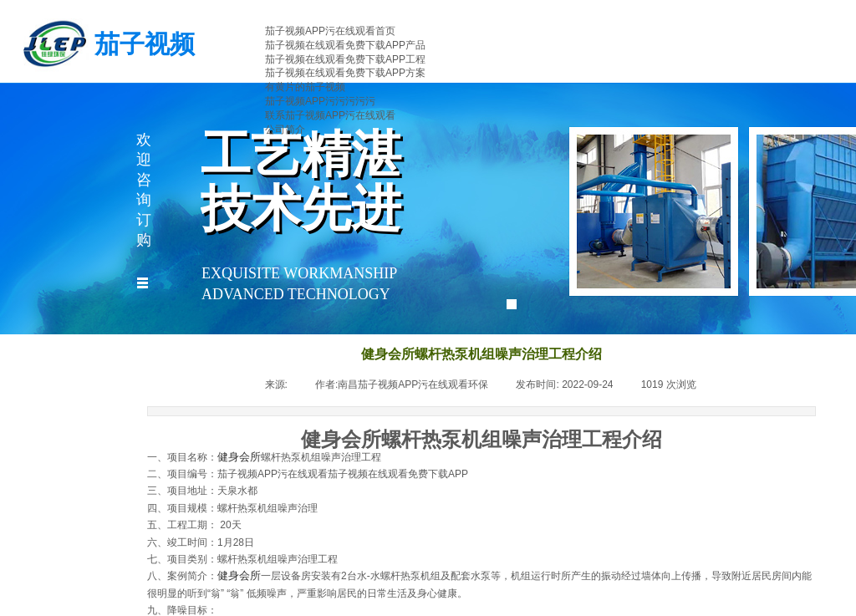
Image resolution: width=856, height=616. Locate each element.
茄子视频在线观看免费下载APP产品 (345, 45)
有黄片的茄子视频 (305, 87)
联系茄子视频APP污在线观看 (330, 115)
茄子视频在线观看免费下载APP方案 (345, 73)
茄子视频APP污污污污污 (320, 101)
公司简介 (285, 130)
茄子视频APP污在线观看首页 (330, 31)
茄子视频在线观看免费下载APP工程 (345, 59)
